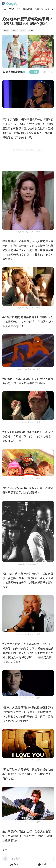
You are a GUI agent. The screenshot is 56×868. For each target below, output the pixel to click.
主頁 (4, 9)
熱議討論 (39, 9)
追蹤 (34, 72)
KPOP (11, 9)
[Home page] (9, 4)
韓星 (19, 9)
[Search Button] (52, 9)
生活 (47, 9)
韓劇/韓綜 (28, 9)
